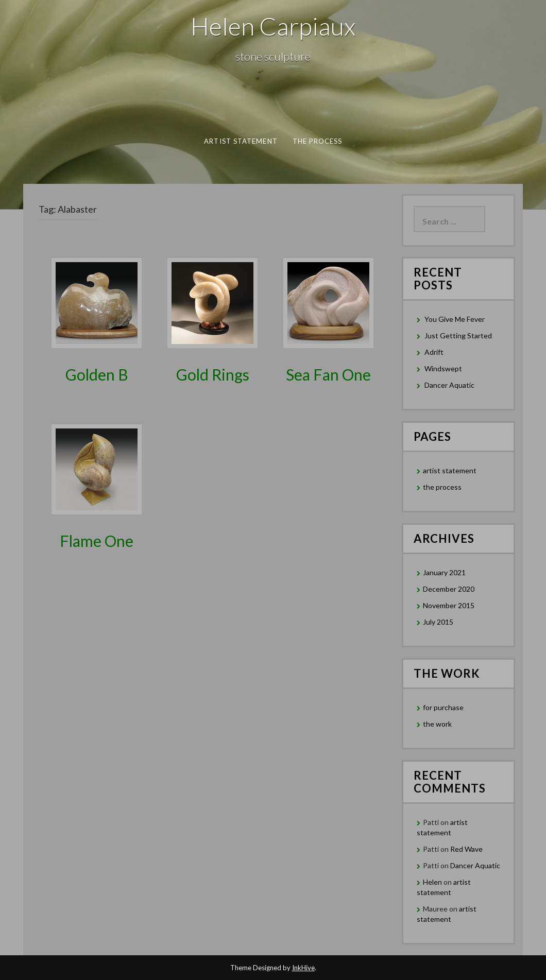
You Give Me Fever (455, 319)
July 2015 (438, 622)
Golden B (97, 374)
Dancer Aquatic (449, 385)
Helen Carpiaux (273, 26)
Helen (432, 882)
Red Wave (466, 849)
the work (437, 724)
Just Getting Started (458, 336)
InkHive (303, 968)
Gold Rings (213, 374)
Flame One (97, 541)
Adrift (434, 352)
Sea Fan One (328, 374)
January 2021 (444, 572)
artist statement (241, 141)
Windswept (443, 368)
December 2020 (449, 589)
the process (317, 141)
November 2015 (449, 605)
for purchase (443, 707)
